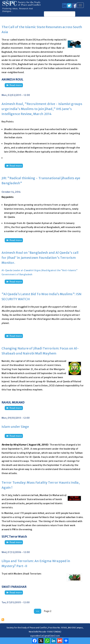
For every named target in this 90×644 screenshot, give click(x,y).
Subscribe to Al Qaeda (3, 620)
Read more (16, 85)
